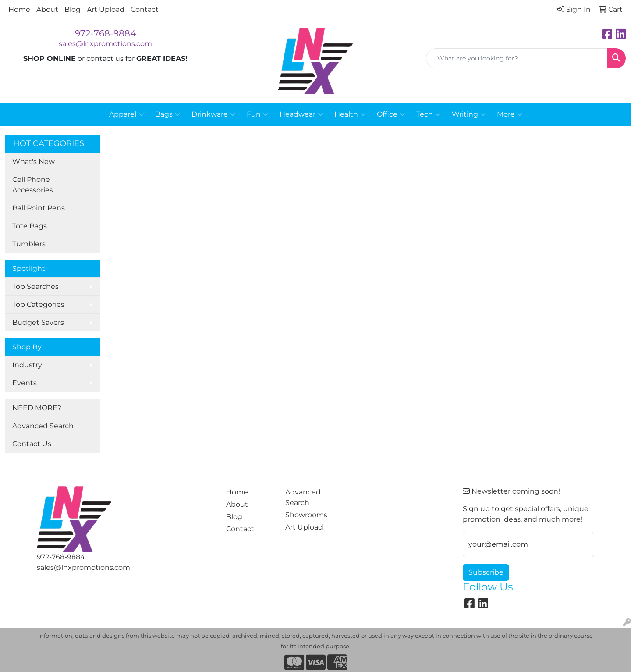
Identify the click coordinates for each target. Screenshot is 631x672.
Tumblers (29, 244)
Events (25, 383)
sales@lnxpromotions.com (105, 44)
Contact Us (32, 444)
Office (391, 114)
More (510, 114)
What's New (34, 162)
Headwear (301, 114)
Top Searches (35, 286)
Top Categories (38, 304)
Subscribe (486, 572)
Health (350, 114)
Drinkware (213, 114)
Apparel (126, 114)
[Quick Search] (517, 58)
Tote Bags (30, 226)
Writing (469, 114)
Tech (428, 114)
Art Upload (106, 9)
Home (19, 9)
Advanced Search (43, 426)
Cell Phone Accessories (33, 185)
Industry (27, 365)
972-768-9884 (105, 33)
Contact (145, 9)
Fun (257, 114)
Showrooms (306, 515)
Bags (168, 114)
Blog (73, 9)
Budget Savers (38, 322)
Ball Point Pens (39, 208)
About (47, 9)
